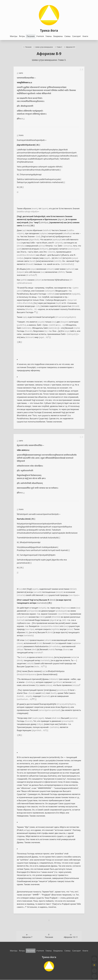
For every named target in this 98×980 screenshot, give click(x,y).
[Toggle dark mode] (94, 969)
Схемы (67, 36)
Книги (85, 36)
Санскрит (77, 36)
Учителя (40, 36)
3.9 (81, 437)
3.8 (81, 69)
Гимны (49, 36)
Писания (31, 36)
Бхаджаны (58, 36)
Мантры (14, 36)
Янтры (22, 36)
